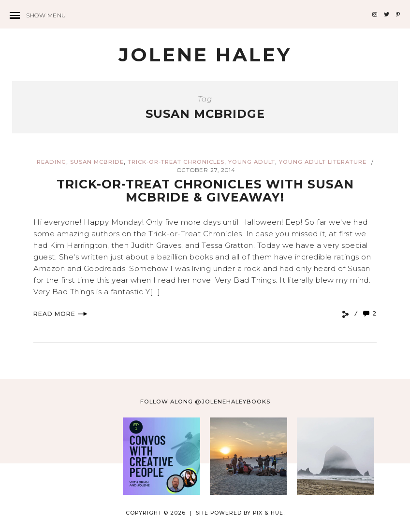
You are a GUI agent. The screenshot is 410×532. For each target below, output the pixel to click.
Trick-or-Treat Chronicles (176, 162)
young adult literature (323, 162)
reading (51, 162)
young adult (252, 162)
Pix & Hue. (269, 513)
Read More (60, 314)
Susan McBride (97, 162)
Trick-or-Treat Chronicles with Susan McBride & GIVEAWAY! (205, 191)
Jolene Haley (205, 55)
